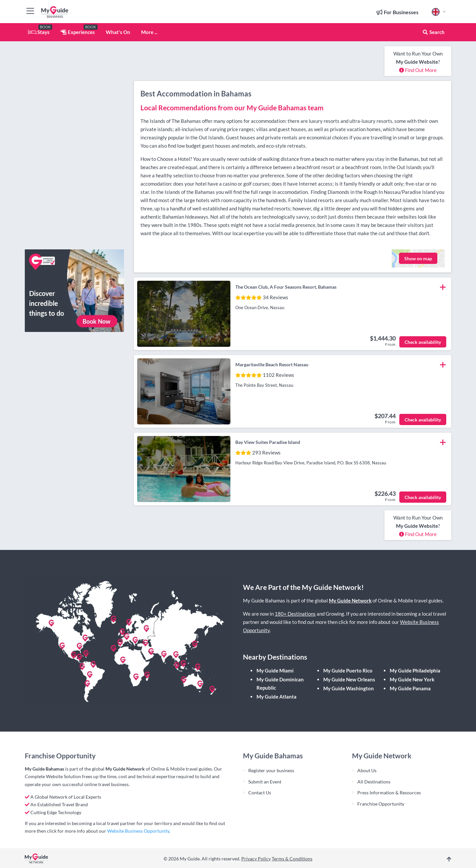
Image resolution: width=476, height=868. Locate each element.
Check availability (423, 342)
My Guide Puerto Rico (348, 670)
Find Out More (418, 70)
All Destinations (374, 782)
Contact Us (260, 793)
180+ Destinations (295, 614)
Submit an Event (265, 782)
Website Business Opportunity (138, 831)
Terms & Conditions (292, 859)
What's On (118, 32)
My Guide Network (350, 600)
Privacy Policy (256, 859)
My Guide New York (412, 679)
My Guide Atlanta (277, 697)
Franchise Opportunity (381, 804)
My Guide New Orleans (349, 679)
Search (433, 32)
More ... (149, 32)
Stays (39, 32)
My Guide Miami (275, 670)
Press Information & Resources (389, 793)
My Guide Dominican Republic (280, 684)
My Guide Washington (349, 688)
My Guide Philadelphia (415, 670)
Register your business (271, 770)
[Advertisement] (74, 145)
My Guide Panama (410, 688)
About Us (367, 770)
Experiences (78, 32)
